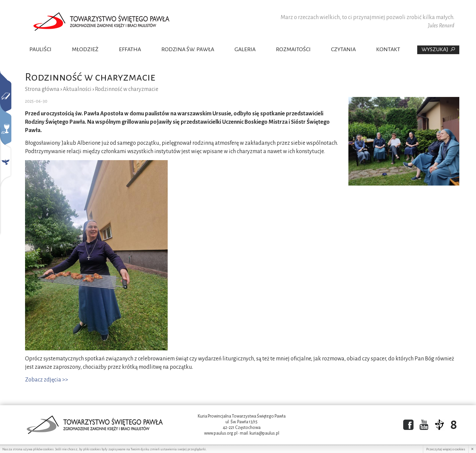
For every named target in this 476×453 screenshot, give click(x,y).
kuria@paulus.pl (264, 433)
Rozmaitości (293, 49)
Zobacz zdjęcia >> (47, 380)
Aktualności (77, 89)
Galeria (245, 49)
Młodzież (85, 49)
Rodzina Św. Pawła (188, 49)
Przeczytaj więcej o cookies (446, 449)
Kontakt (388, 49)
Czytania (343, 49)
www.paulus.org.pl (221, 433)
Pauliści (40, 49)
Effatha (130, 49)
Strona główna (42, 89)
